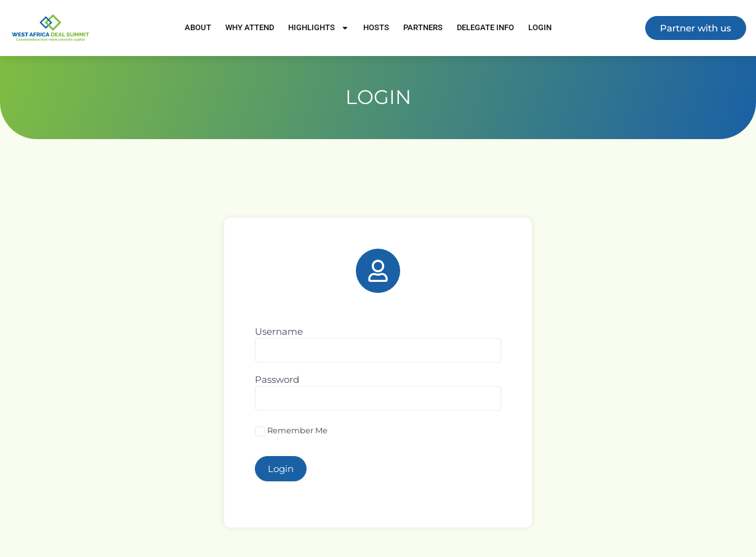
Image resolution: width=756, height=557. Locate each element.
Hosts (376, 27)
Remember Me (291, 431)
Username (279, 332)
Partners (423, 27)
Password (277, 380)
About (198, 27)
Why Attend (250, 27)
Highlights (319, 28)
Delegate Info (485, 27)
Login (540, 27)
